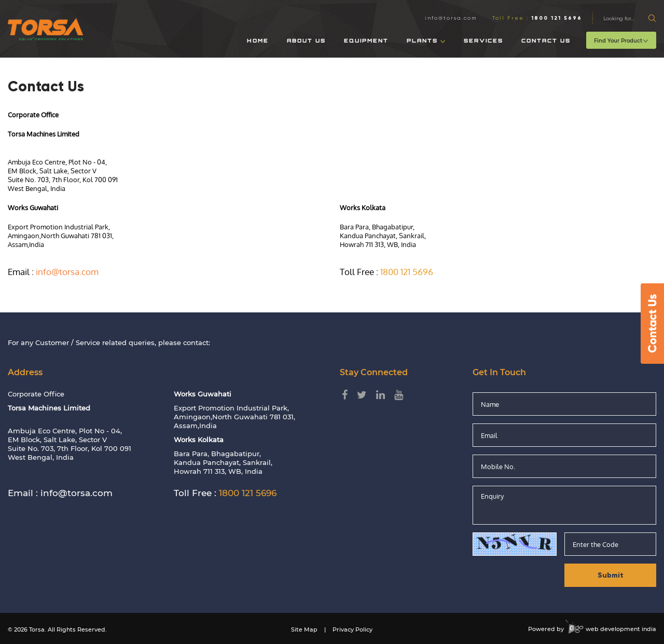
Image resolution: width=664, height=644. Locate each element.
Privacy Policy (352, 629)
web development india (611, 629)
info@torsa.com (451, 18)
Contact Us (546, 41)
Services (483, 41)
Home (258, 41)
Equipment (366, 41)
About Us (306, 41)
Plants (426, 41)
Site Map (304, 629)
